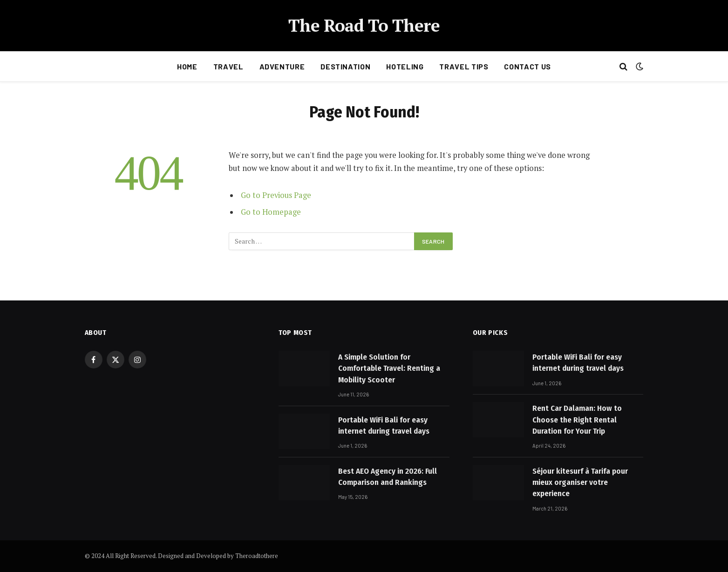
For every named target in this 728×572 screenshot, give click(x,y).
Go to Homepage (271, 212)
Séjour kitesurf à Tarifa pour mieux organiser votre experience (580, 483)
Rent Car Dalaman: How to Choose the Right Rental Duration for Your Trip (577, 420)
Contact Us (527, 66)
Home (187, 66)
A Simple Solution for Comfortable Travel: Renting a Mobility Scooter (389, 368)
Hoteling (405, 66)
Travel (228, 66)
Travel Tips (464, 66)
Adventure (282, 66)
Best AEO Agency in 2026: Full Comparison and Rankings (388, 477)
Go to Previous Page (276, 195)
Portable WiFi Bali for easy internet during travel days (384, 426)
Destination (345, 66)
